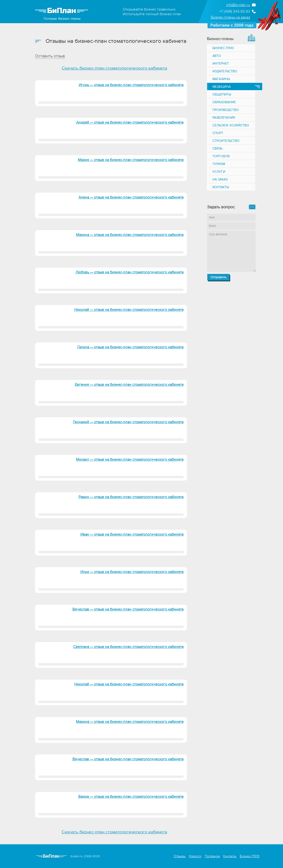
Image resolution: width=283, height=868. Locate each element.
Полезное (212, 856)
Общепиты (222, 94)
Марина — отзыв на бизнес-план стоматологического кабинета (130, 235)
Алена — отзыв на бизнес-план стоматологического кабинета (131, 197)
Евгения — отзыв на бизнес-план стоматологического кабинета (129, 385)
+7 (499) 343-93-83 (235, 11)
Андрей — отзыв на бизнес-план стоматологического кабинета (130, 122)
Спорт (218, 133)
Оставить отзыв (50, 56)
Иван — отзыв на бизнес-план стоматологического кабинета (132, 534)
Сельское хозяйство (231, 125)
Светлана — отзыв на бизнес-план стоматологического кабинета (128, 647)
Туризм (219, 164)
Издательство (225, 71)
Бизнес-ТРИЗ (223, 48)
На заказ (220, 179)
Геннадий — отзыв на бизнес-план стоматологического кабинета (128, 422)
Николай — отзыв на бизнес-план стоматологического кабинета (129, 310)
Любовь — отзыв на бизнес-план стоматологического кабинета (129, 272)
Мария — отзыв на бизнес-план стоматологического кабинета (131, 160)
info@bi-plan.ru (238, 5)
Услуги (219, 172)
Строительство (226, 141)
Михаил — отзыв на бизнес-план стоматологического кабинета (130, 460)
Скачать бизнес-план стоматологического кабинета (114, 68)
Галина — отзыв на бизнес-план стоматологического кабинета (130, 347)
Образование (224, 102)
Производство (226, 110)
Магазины (221, 79)
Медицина (222, 87)
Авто (217, 56)
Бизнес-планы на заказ (230, 17)
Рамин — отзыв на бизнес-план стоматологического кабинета (131, 497)
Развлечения (224, 118)
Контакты (221, 187)
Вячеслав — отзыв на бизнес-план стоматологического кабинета (128, 609)
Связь (217, 149)
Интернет (221, 64)
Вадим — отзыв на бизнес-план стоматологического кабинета (131, 797)
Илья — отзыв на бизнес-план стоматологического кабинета (132, 572)
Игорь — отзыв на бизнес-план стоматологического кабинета (131, 85)
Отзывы (180, 856)
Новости (195, 856)
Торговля (221, 156)
